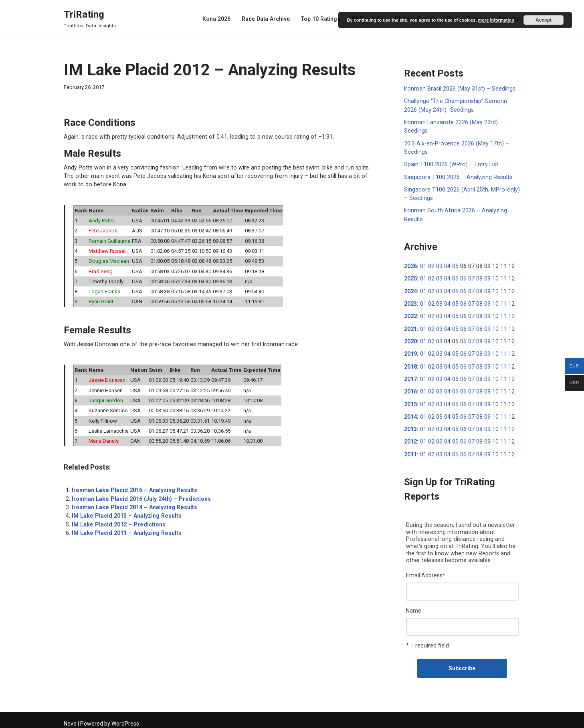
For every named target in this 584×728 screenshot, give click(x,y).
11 (499, 277)
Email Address (426, 571)
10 (491, 277)
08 (476, 277)
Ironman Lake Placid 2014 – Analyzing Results (133, 504)
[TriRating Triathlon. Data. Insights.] (90, 19)
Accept (544, 20)
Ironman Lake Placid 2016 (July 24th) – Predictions (139, 496)
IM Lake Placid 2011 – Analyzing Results (125, 529)
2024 (410, 289)
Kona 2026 (220, 19)
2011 (410, 451)
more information (496, 20)
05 (453, 264)
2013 (410, 426)
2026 (410, 264)
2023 (410, 302)
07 (469, 277)
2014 (410, 413)
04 (446, 264)
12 (507, 277)
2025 (410, 277)
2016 (410, 389)
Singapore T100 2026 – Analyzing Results (457, 176)
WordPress (125, 719)
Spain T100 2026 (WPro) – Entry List (450, 163)
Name (414, 606)
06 (461, 277)
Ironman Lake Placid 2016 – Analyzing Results (133, 487)
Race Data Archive (269, 19)
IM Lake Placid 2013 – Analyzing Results (125, 512)
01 (423, 264)
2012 (410, 438)
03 (438, 264)
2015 (410, 401)
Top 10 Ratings (323, 19)
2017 (410, 376)
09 (484, 277)
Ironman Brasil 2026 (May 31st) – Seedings (458, 89)
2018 (410, 364)
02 (430, 264)
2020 (410, 339)
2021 (410, 327)
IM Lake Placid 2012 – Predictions (117, 521)
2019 (410, 351)
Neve (70, 719)
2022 (410, 314)
